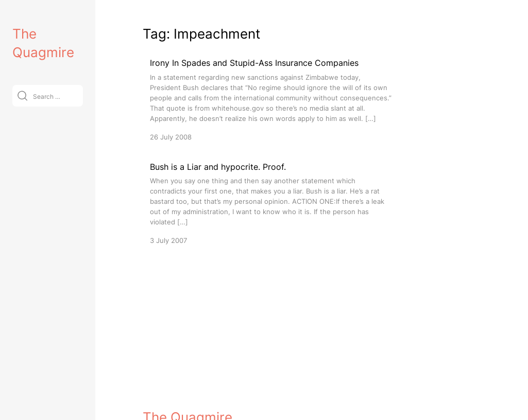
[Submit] (22, 95)
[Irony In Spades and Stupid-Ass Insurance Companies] (271, 99)
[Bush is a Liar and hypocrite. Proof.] (271, 203)
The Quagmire (188, 403)
